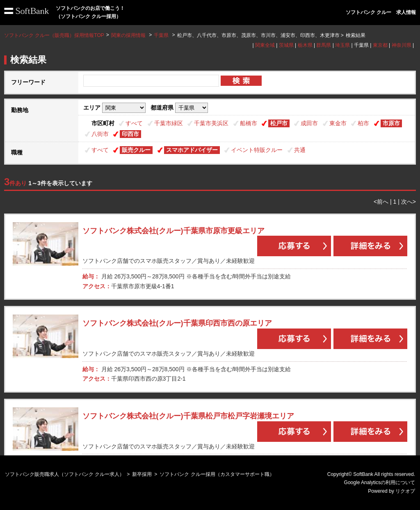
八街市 (100, 134)
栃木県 (305, 45)
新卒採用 (142, 474)
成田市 (309, 123)
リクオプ (405, 491)
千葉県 (161, 35)
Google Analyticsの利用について (380, 482)
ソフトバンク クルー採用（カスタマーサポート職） (217, 474)
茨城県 (286, 45)
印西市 (130, 134)
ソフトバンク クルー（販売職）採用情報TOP (54, 35)
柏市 (363, 123)
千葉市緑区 (169, 123)
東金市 (338, 123)
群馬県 (324, 45)
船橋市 (249, 123)
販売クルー (136, 150)
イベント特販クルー (257, 150)
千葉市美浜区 (211, 123)
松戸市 (279, 123)
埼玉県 (342, 45)
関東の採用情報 (129, 35)
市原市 (391, 123)
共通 (300, 150)
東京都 (380, 45)
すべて (134, 123)
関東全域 (265, 45)
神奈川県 (402, 45)
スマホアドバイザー (192, 150)
